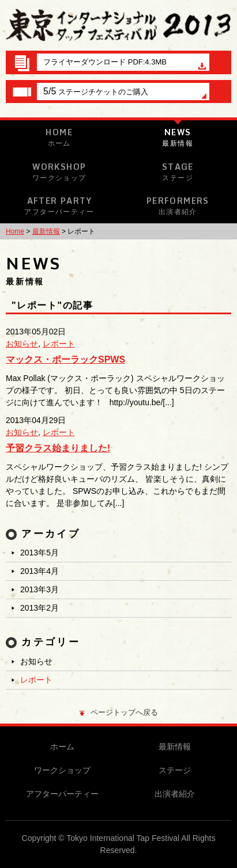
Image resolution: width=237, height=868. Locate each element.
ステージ (175, 770)
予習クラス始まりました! (58, 448)
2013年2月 (39, 608)
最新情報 (46, 231)
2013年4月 (39, 571)
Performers (178, 205)
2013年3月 (39, 589)
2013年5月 (39, 553)
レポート (59, 344)
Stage (178, 172)
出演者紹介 (175, 794)
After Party (59, 205)
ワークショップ (62, 770)
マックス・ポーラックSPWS (65, 359)
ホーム (62, 747)
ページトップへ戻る (118, 712)
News (178, 137)
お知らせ (22, 344)
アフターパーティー (62, 794)
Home (59, 137)
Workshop (59, 172)
